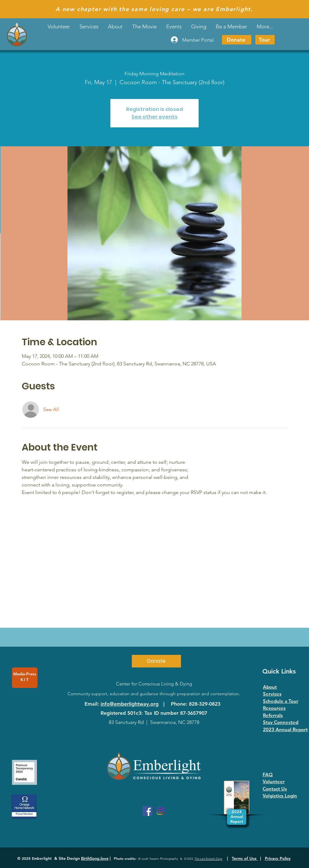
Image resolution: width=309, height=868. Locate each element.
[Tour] (265, 40)
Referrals (273, 715)
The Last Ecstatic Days (208, 859)
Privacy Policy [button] (278, 858)
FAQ (268, 775)
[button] (174, 26)
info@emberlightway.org (130, 704)
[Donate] (237, 40)
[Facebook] (147, 811)
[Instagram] (160, 811)
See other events (154, 117)
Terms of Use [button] (245, 858)
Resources (274, 708)
